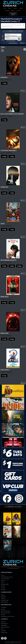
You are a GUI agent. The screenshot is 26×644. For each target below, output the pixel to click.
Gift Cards (7, 11)
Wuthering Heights (5, 584)
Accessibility (3, 631)
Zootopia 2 (3, 589)
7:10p (12, 230)
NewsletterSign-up (13, 14)
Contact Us (3, 622)
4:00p (4, 266)
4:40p (4, 156)
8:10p (12, 339)
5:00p (12, 266)
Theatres (18, 11)
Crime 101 (3, 581)
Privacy (2, 629)
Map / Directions (4, 624)
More (13, 11)
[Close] (24, 25)
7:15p (4, 120)
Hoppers (3, 595)
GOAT (2, 582)
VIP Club (21, 8)
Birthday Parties (4, 632)
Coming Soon (4, 607)
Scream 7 (3, 575)
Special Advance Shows (6, 611)
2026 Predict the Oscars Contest (8, 616)
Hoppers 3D (3, 597)
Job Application (4, 625)
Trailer (23, 91)
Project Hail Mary (4, 602)
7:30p (4, 83)
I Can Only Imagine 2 (5, 579)
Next (25, 49)
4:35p (4, 303)
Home (5, 8)
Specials (15, 8)
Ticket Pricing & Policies (6, 613)
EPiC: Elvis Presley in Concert (7, 577)
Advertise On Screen (5, 627)
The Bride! (3, 598)
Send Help (3, 586)
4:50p (4, 230)
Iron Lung (3, 588)
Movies (9, 8)
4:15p (4, 376)
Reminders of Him (5, 600)
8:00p (19, 266)
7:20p (12, 156)
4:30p (4, 193)
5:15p (4, 339)
